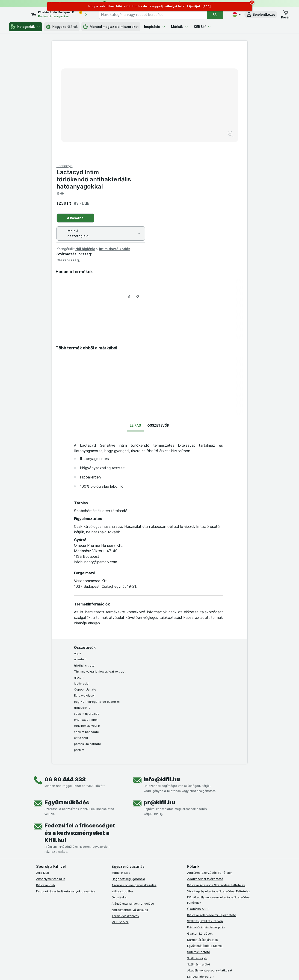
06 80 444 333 (65, 669)
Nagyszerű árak (62, 27)
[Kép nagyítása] (133, 120)
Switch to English (158, 952)
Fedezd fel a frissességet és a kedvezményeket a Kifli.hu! (80, 722)
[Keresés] (215, 15)
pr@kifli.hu (159, 692)
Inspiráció (155, 27)
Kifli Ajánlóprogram (201, 866)
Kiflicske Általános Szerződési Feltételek (216, 774)
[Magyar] (237, 15)
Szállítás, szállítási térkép (205, 810)
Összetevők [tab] (158, 314)
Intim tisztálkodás (212, 138)
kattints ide (96, 940)
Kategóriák (26, 27)
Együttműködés (67, 692)
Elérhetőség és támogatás (206, 816)
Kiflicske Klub (46, 774)
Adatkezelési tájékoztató (205, 768)
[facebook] (114, 883)
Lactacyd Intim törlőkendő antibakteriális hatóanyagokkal (191, 68)
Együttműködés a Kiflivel (205, 835)
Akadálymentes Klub (51, 768)
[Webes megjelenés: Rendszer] (131, 971)
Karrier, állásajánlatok (203, 829)
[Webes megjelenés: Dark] (172, 971)
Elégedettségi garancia (128, 768)
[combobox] (157, 15)
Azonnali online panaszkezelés (134, 774)
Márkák (180, 27)
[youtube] (136, 883)
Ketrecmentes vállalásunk (130, 799)
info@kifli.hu (162, 669)
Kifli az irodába (122, 780)
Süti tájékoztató (199, 841)
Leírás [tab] (135, 314)
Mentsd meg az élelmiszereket (111, 27)
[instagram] (125, 883)
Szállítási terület (199, 853)
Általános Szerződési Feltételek (210, 762)
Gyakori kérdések (200, 823)
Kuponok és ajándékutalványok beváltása (66, 780)
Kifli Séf (203, 27)
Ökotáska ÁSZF (198, 798)
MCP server (120, 811)
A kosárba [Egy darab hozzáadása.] (173, 107)
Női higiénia (183, 138)
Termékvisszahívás (125, 805)
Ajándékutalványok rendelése (133, 793)
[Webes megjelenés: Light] (153, 971)
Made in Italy (121, 762)
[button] (261, 15)
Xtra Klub (43, 762)
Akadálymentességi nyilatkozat (210, 859)
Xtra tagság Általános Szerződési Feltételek (219, 780)
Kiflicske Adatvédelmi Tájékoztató (212, 804)
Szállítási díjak (197, 847)
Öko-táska (119, 786)
